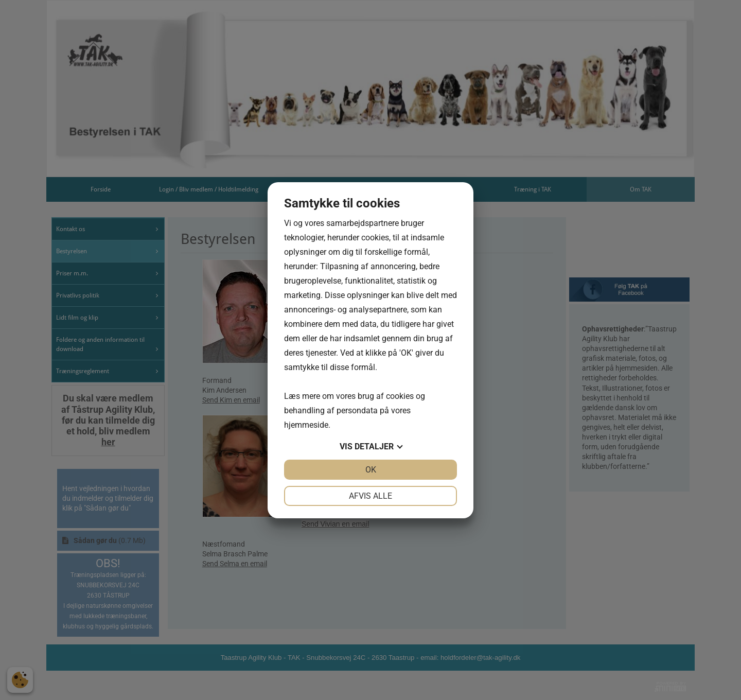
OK (371, 470)
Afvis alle (370, 496)
